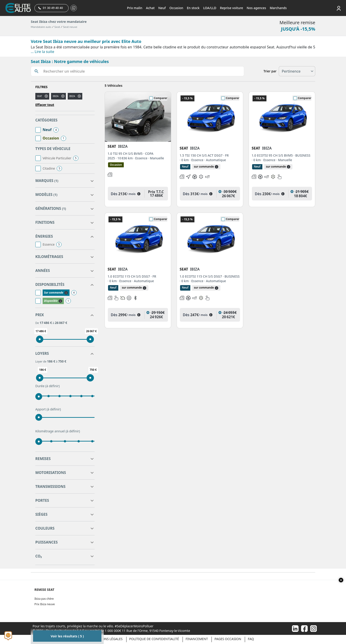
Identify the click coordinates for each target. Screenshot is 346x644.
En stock (193, 8)
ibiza (56, 96)
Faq (251, 639)
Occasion (176, 8)
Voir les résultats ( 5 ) (67, 636)
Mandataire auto (41, 27)
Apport (48, 409)
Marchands (278, 8)
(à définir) (53, 386)
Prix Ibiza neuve (45, 604)
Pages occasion (228, 639)
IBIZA (72, 96)
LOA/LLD (210, 8)
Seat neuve (70, 27)
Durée (48, 386)
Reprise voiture (231, 8)
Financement (197, 639)
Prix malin (135, 8)
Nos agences (256, 8)
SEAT (39, 96)
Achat (150, 8)
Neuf (162, 8)
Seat (57, 27)
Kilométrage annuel (58, 431)
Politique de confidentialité (154, 639)
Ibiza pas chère (44, 599)
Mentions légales (107, 639)
